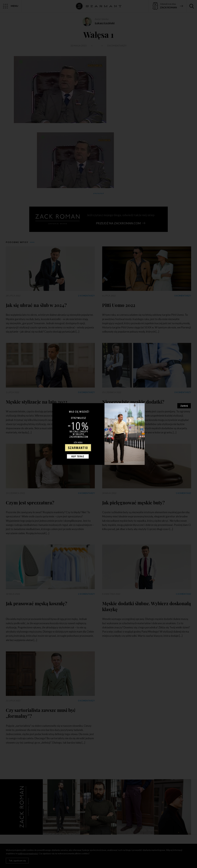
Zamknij (184, 406)
